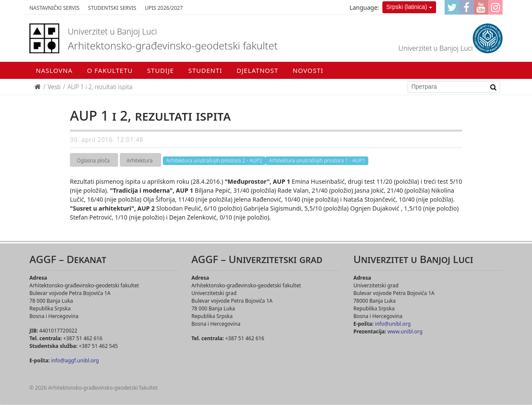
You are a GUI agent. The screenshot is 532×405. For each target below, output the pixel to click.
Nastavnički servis (55, 8)
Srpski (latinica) (407, 7)
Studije (160, 70)
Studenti (205, 70)
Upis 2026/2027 (164, 8)
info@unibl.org (393, 324)
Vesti (54, 87)
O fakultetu (110, 70)
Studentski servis (112, 8)
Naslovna (54, 70)
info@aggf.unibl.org (75, 360)
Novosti (308, 70)
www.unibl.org (405, 331)
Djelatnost (257, 70)
